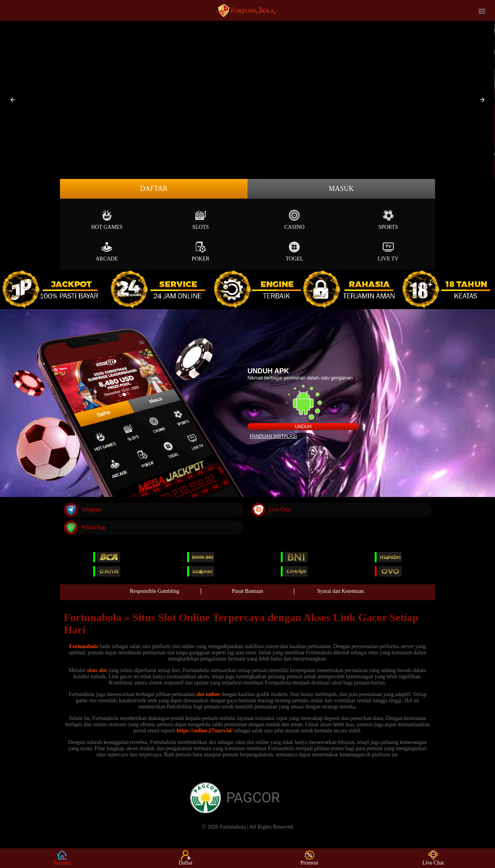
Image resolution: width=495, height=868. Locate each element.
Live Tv (388, 251)
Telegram (83, 510)
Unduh (303, 427)
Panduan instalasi (273, 436)
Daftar (154, 189)
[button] (13, 100)
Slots (201, 220)
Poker (201, 251)
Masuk (341, 189)
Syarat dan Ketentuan (341, 591)
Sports (388, 220)
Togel (294, 251)
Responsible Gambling (155, 591)
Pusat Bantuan (248, 591)
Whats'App (85, 528)
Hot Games (107, 220)
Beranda (62, 858)
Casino (294, 220)
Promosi (310, 858)
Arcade (107, 251)
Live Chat (271, 510)
